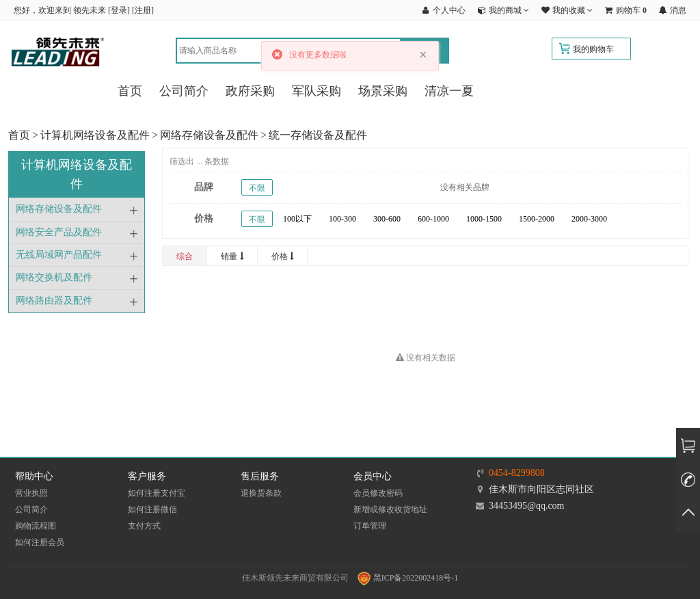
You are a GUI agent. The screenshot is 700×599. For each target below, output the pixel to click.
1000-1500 (484, 219)
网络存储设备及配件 (209, 135)
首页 (130, 91)
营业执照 (31, 493)
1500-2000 (537, 219)
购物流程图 (36, 526)
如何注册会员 (40, 542)
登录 (119, 10)
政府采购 (250, 91)
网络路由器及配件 (54, 301)
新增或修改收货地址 (390, 509)
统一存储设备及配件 (318, 135)
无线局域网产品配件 (59, 255)
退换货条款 (261, 493)
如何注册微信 (152, 509)
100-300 (342, 219)
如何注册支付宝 (157, 493)
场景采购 (383, 91)
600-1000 (433, 219)
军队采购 (317, 91)
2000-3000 (589, 219)
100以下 (297, 219)
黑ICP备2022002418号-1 (408, 578)
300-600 (387, 219)
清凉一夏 (449, 91)
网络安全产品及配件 (59, 232)
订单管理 (370, 526)
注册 (143, 10)
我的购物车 (593, 49)
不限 (257, 188)
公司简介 (184, 91)
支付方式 (144, 526)
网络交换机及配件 (54, 277)
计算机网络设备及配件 (95, 135)
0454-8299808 (517, 473)
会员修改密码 (378, 493)
